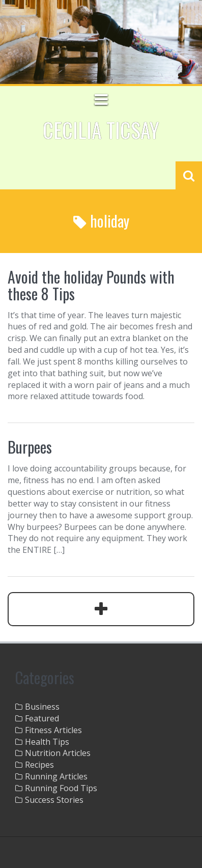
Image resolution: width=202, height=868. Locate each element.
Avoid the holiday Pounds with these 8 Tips (91, 285)
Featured (42, 718)
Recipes (39, 765)
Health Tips (47, 742)
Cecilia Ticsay (101, 130)
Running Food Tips (61, 788)
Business (42, 707)
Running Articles (56, 776)
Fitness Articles (53, 730)
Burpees (30, 447)
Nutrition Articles (58, 753)
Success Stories (54, 800)
